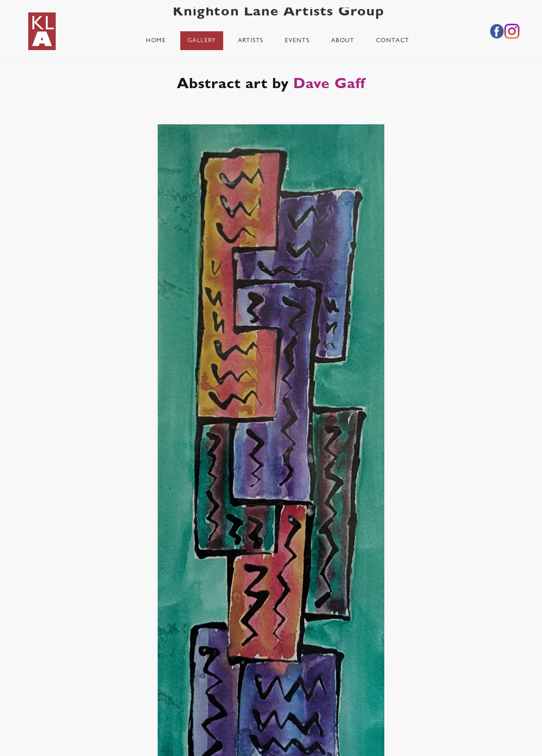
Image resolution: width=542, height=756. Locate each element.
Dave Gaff (329, 86)
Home (156, 41)
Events (297, 41)
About (343, 41)
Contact (393, 41)
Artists (251, 41)
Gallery (202, 41)
